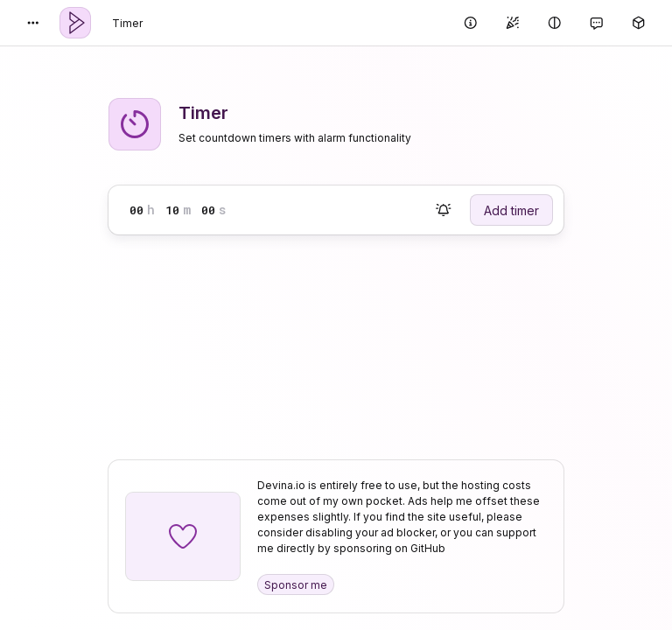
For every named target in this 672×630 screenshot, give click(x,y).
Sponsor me (296, 585)
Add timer (511, 210)
